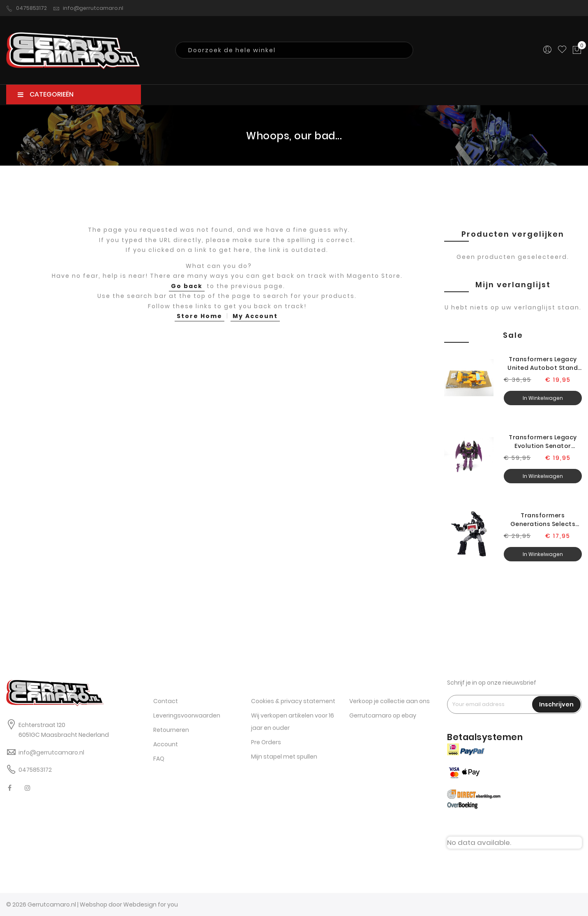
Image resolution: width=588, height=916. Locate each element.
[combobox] (294, 50)
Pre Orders (266, 742)
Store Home (199, 316)
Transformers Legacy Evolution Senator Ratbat (543, 442)
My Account (255, 316)
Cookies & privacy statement (293, 701)
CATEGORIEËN (46, 94)
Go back (187, 286)
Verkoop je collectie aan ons (390, 701)
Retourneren (171, 730)
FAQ (159, 759)
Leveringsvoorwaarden (187, 715)
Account (166, 744)
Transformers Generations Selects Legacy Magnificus (543, 520)
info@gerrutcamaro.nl (88, 8)
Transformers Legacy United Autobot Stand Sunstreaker (543, 364)
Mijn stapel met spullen (284, 757)
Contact (166, 701)
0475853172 (27, 8)
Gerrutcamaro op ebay (383, 715)
